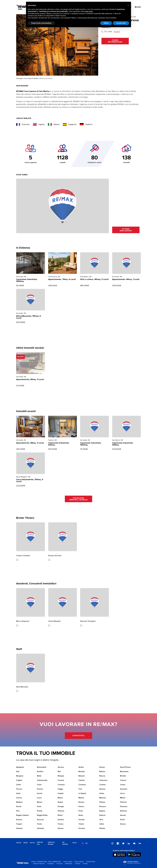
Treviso (61, 824)
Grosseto (124, 789)
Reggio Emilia (42, 815)
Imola (18, 793)
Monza (40, 802)
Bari (59, 772)
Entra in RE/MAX (51, 843)
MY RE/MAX (65, 843)
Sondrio (61, 820)
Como (39, 785)
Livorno (19, 798)
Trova (26, 78)
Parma (19, 807)
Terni (101, 820)
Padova (102, 802)
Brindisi (123, 776)
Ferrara (19, 789)
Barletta (82, 772)
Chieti (18, 785)
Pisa (18, 811)
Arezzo (102, 767)
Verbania (41, 828)
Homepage (19, 78)
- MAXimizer (68, 864)
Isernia (40, 793)
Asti (18, 772)
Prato (81, 811)
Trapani (19, 824)
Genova (102, 789)
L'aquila (61, 793)
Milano (123, 798)
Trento (39, 824)
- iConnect (58, 864)
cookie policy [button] (89, 11)
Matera (81, 798)
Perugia (61, 807)
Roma (81, 815)
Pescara (102, 807)
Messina (103, 798)
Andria (81, 767)
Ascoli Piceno (125, 767)
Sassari (123, 815)
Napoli (60, 802)
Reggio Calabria (22, 815)
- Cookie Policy (90, 862)
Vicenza (82, 828)
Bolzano (82, 776)
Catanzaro (103, 780)
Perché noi (40, 843)
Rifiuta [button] (106, 23)
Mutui (32, 843)
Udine (102, 824)
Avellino (40, 772)
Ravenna (123, 811)
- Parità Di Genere (38, 864)
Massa (60, 798)
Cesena (123, 780)
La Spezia (82, 793)
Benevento (124, 772)
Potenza (61, 811)
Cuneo (123, 785)
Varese (123, 824)
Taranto (82, 820)
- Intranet (76, 864)
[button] (128, 5)
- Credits (84, 864)
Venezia (19, 828)
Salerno (102, 815)
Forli (80, 789)
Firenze (40, 789)
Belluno (102, 772)
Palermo (123, 802)
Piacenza (124, 807)
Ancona (61, 767)
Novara (81, 802)
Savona (19, 820)
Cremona (82, 785)
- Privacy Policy (78, 862)
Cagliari (19, 780)
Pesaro (81, 807)
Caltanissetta (42, 780)
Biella (39, 776)
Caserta (61, 780)
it (83, 843)
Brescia (102, 776)
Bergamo (20, 776)
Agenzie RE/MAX (33, 78)
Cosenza (61, 785)
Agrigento (20, 767)
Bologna (61, 776)
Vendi (26, 843)
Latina (102, 793)
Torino (122, 820)
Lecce (122, 793)
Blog (75, 843)
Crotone (102, 785)
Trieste (81, 824)
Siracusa (40, 820)
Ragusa (102, 811)
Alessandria (42, 767)
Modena (19, 802)
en (86, 843)
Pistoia (40, 811)
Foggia (60, 789)
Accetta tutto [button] (121, 23)
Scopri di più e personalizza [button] (41, 23)
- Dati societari (67, 862)
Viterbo (102, 828)
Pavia (39, 807)
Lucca (39, 798)
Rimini (60, 815)
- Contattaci (49, 864)
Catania (82, 780)
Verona (61, 828)
